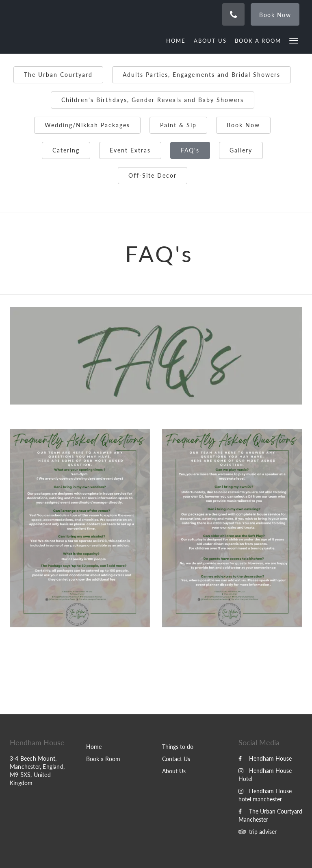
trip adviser (258, 832)
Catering (66, 150)
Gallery (241, 150)
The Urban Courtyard (58, 75)
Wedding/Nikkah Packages (87, 125)
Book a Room (103, 759)
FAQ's (190, 150)
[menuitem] (178, 41)
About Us (174, 771)
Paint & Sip (178, 125)
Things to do (178, 747)
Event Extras (130, 150)
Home (94, 747)
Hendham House (265, 758)
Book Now (243, 125)
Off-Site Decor (153, 175)
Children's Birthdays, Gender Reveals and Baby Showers (153, 100)
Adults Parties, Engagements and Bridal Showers (201, 75)
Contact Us (176, 759)
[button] (294, 40)
